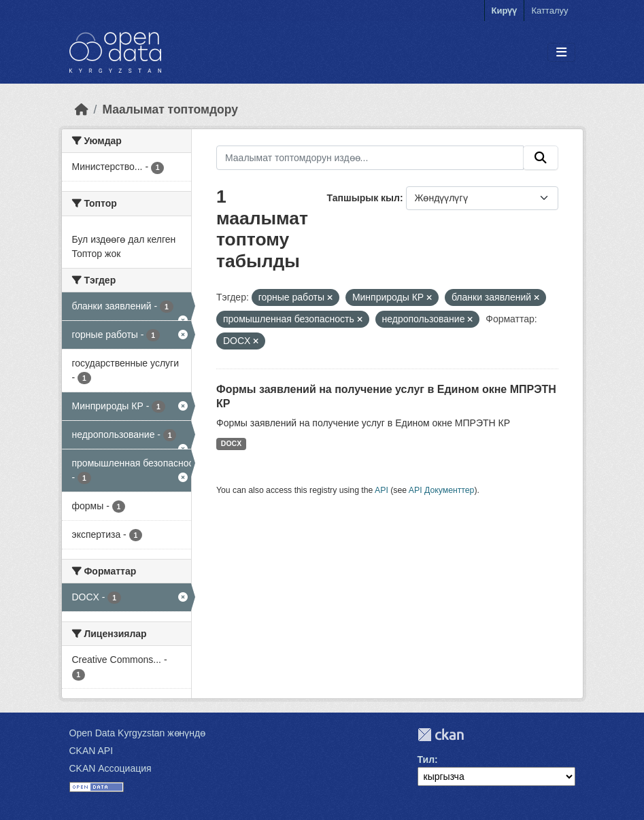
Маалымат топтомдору (170, 109)
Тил (426, 759)
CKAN (441, 735)
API (382, 490)
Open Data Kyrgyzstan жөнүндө (138, 733)
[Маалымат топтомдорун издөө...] (370, 158)
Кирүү (505, 11)
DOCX (231, 443)
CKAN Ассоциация (111, 768)
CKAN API (91, 751)
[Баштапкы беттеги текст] (82, 109)
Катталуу (549, 11)
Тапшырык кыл (363, 198)
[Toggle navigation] (561, 53)
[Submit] (541, 158)
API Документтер (442, 490)
